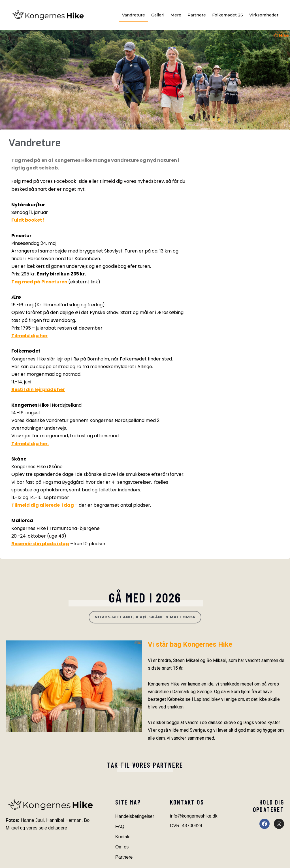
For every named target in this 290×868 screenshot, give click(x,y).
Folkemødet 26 (228, 15)
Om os (122, 847)
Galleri (158, 15)
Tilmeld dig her (29, 336)
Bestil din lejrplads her (38, 390)
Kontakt (123, 837)
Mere (176, 15)
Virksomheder (264, 15)
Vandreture (134, 15)
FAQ (120, 826)
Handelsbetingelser (135, 816)
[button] (145, 617)
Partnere (197, 15)
